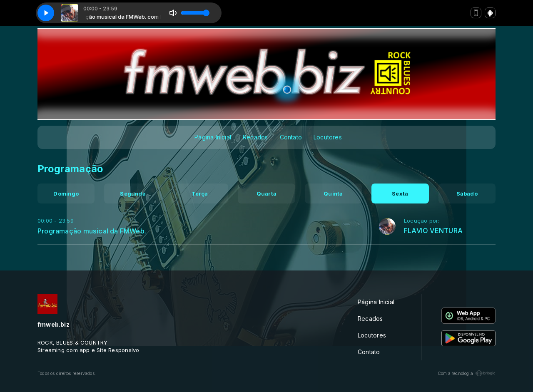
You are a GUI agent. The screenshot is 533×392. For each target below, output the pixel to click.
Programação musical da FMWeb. (92, 231)
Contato (291, 137)
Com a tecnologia (467, 373)
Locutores (328, 137)
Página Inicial (213, 137)
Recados (255, 137)
